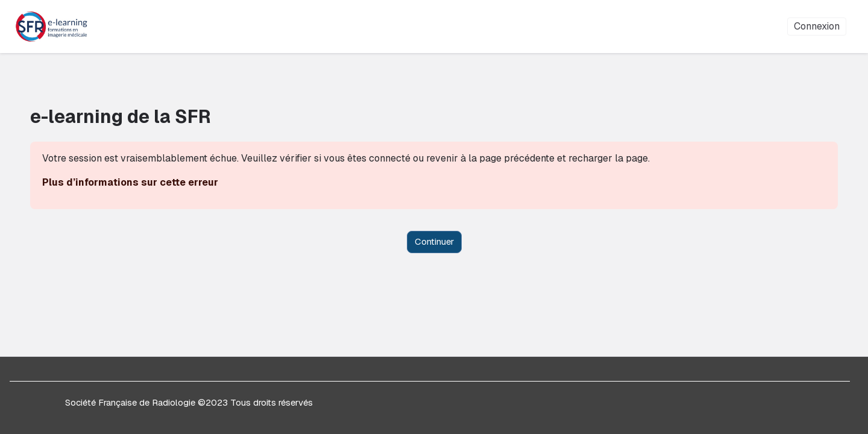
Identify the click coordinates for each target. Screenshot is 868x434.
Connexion (817, 27)
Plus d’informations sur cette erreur (153, 182)
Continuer (434, 241)
